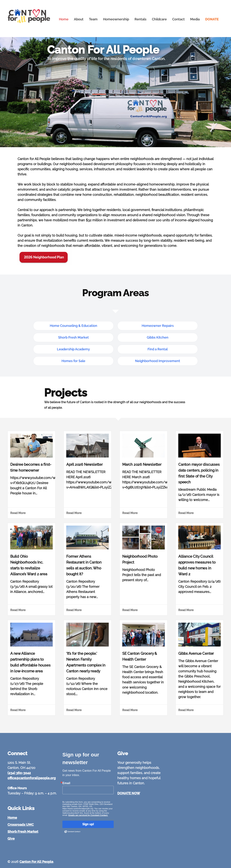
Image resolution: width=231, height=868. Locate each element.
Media (195, 19)
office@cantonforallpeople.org (32, 778)
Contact (178, 19)
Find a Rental (158, 349)
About (79, 19)
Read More (18, 513)
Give (11, 839)
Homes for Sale (73, 361)
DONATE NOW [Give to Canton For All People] (129, 793)
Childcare (159, 19)
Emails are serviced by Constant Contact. (88, 815)
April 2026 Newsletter (84, 464)
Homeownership (116, 19)
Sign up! (88, 824)
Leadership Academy (73, 349)
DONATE (212, 19)
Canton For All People (36, 862)
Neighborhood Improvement (158, 361)
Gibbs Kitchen (158, 337)
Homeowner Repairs (158, 326)
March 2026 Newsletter (142, 464)
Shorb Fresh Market (73, 337)
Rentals (140, 19)
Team (93, 19)
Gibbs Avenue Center (196, 653)
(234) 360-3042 (19, 773)
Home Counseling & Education (73, 326)
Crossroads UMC (21, 825)
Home (64, 19)
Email (66, 783)
